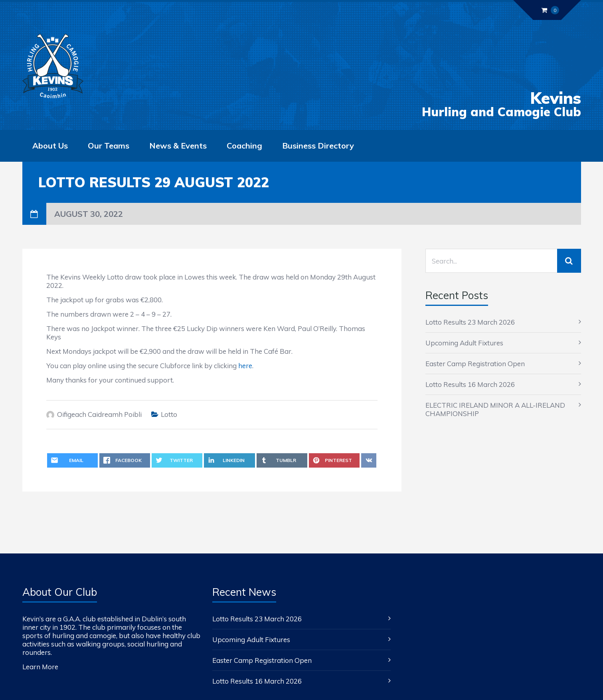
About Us (50, 146)
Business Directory (318, 146)
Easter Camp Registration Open (475, 364)
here (245, 366)
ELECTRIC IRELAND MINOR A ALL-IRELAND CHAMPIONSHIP (495, 409)
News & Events (178, 146)
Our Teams (109, 146)
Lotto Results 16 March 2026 (470, 384)
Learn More (40, 667)
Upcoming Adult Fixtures (464, 343)
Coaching (244, 146)
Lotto (169, 414)
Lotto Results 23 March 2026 (470, 322)
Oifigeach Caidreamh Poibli (99, 414)
